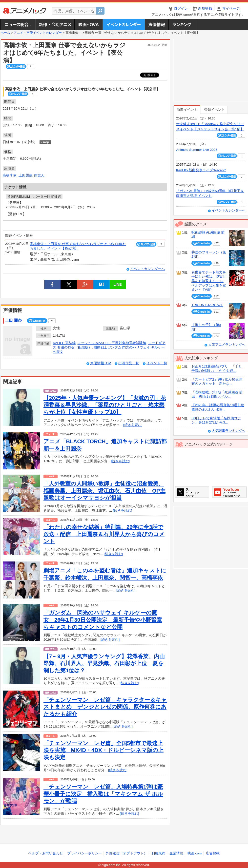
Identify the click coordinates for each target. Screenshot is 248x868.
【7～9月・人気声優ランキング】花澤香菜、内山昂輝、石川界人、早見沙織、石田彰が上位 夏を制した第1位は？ (104, 663)
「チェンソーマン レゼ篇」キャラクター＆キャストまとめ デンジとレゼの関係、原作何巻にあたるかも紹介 (105, 707)
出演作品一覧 (129, 363)
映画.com (195, 853)
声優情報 (157, 24)
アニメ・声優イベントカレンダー (124, 24)
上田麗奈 (25, 175)
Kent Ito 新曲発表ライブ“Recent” (201, 170)
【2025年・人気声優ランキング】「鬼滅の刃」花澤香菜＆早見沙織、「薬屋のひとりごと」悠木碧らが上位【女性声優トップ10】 (105, 405)
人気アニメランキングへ (227, 345)
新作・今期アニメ (55, 24)
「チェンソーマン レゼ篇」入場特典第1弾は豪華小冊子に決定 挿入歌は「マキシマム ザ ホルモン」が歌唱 (103, 794)
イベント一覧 (157, 363)
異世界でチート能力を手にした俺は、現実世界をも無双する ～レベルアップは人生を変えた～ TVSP (209, 281)
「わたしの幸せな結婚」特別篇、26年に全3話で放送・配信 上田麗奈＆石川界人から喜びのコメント (104, 534)
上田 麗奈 (13, 320)
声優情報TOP (101, 363)
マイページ (231, 9)
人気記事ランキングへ (228, 431)
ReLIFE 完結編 (64, 343)
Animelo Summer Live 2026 (197, 150)
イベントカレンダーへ (147, 269)
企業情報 (176, 853)
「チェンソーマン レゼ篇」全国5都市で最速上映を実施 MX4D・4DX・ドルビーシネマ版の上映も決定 (103, 750)
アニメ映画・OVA (88, 24)
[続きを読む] (133, 425)
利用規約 (158, 853)
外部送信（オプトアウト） (126, 853)
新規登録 (205, 9)
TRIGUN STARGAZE (207, 305)
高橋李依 (10, 175)
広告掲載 (213, 853)
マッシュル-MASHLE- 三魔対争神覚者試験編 (112, 343)
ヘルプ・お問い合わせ (46, 853)
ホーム (5, 33)
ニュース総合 (18, 24)
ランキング (182, 24)
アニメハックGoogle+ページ (229, 492)
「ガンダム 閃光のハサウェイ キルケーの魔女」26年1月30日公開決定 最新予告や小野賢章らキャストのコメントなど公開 (103, 620)
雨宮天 (39, 175)
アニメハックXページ (192, 492)
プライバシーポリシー (84, 853)
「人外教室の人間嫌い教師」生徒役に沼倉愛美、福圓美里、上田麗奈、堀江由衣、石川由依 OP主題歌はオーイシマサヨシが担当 (104, 491)
